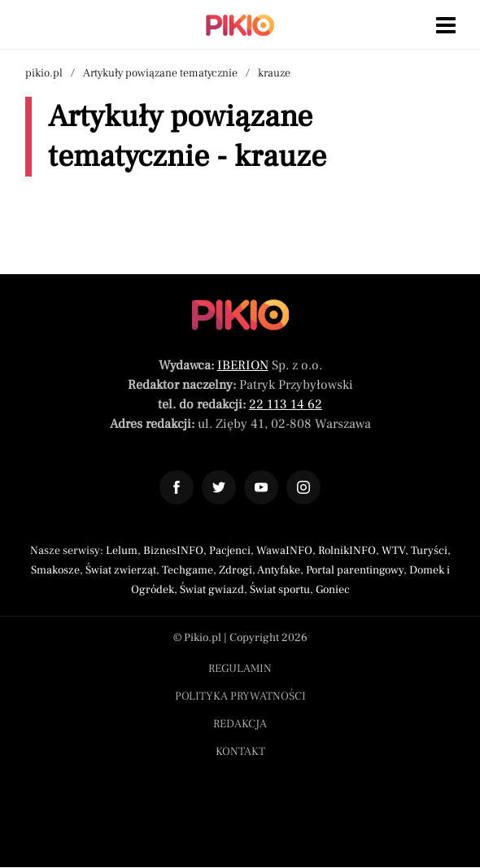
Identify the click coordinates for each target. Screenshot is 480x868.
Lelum (122, 551)
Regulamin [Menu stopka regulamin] (240, 669)
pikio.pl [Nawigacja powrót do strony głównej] (44, 73)
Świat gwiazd (212, 590)
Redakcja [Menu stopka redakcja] (240, 724)
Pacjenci (230, 551)
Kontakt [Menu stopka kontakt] (240, 752)
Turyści (429, 551)
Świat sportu (280, 590)
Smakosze (55, 570)
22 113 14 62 (286, 404)
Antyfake (279, 570)
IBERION (243, 365)
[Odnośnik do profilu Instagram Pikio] (303, 487)
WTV (393, 551)
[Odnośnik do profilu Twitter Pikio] (219, 487)
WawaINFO (284, 551)
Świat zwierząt (121, 570)
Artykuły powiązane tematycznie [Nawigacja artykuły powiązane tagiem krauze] (160, 73)
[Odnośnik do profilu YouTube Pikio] (261, 487)
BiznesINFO (173, 551)
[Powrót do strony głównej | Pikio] (240, 25)
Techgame (188, 570)
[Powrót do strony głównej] (240, 315)
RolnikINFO (347, 551)
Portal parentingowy (355, 570)
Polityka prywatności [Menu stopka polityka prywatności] (240, 696)
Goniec (333, 590)
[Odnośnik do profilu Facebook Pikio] (177, 487)
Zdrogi (236, 570)
